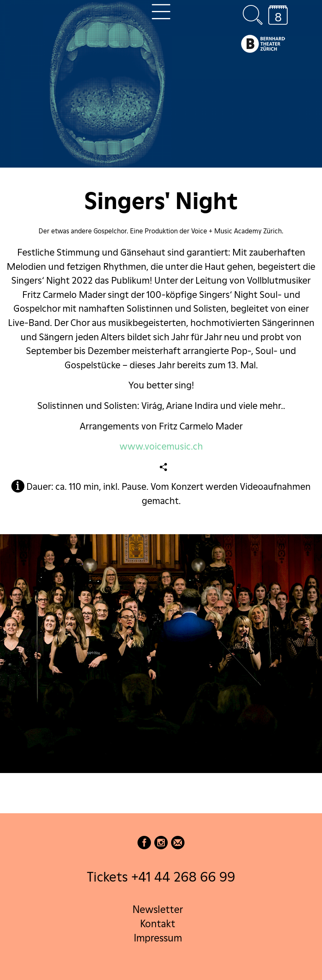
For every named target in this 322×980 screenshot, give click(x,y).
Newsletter (158, 909)
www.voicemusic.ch (161, 446)
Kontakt (158, 924)
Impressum (158, 938)
